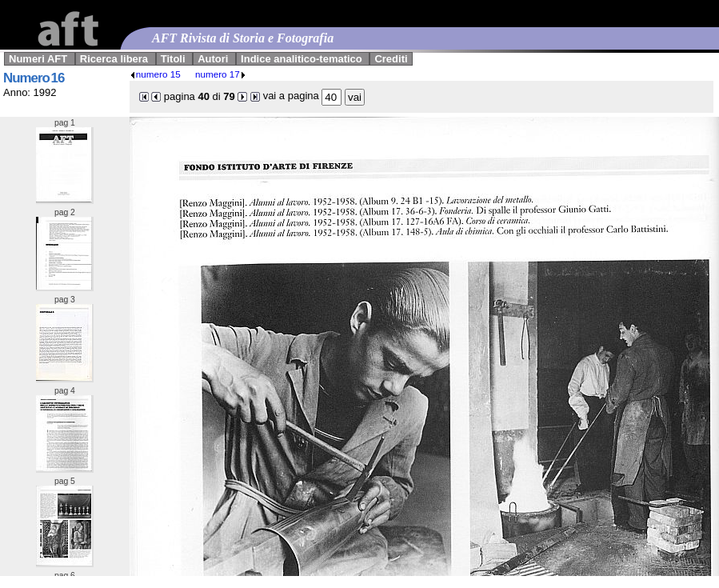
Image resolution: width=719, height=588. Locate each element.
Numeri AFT (38, 59)
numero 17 (221, 74)
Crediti (391, 59)
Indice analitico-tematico (302, 59)
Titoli (173, 59)
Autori (213, 59)
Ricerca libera (114, 59)
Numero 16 (34, 78)
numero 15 (155, 74)
